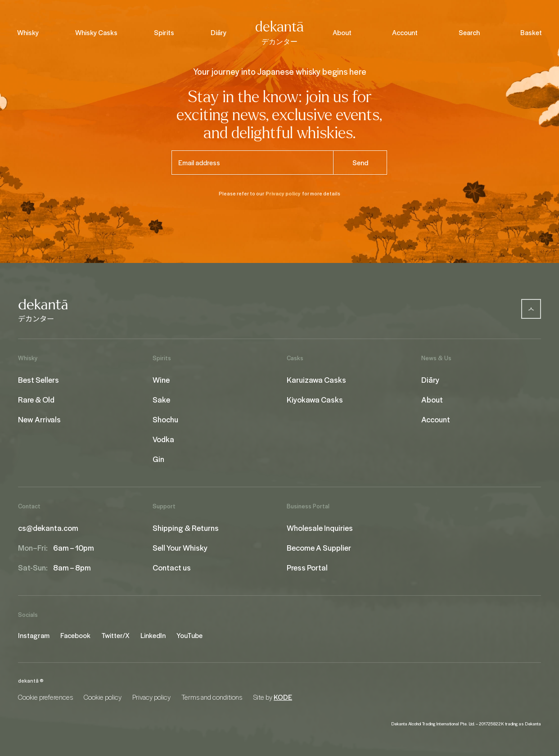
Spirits (164, 32)
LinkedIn (153, 635)
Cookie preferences (45, 697)
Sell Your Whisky (180, 548)
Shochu (165, 419)
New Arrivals (39, 419)
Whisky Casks (96, 32)
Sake (161, 399)
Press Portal (307, 567)
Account (405, 32)
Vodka (163, 439)
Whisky (28, 32)
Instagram (34, 635)
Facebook (75, 635)
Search (469, 32)
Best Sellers (38, 380)
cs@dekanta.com (48, 528)
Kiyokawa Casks (315, 399)
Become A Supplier (319, 548)
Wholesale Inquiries (320, 528)
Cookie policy (103, 697)
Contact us (172, 567)
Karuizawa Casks (316, 380)
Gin (158, 459)
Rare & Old (36, 399)
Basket (531, 32)
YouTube (189, 635)
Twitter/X (115, 635)
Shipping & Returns (186, 528)
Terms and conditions (212, 697)
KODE (283, 697)
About (342, 32)
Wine (161, 380)
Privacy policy (283, 193)
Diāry (219, 32)
